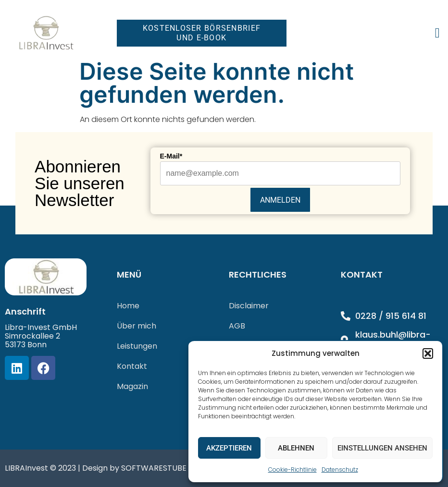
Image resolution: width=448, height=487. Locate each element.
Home (128, 306)
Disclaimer (249, 306)
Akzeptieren (229, 448)
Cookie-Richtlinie (292, 469)
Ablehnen (296, 448)
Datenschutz (340, 469)
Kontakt (132, 366)
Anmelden (280, 200)
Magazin (132, 386)
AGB (237, 326)
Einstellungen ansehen (382, 448)
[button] (428, 353)
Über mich (137, 326)
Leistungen (137, 346)
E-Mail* (171, 156)
